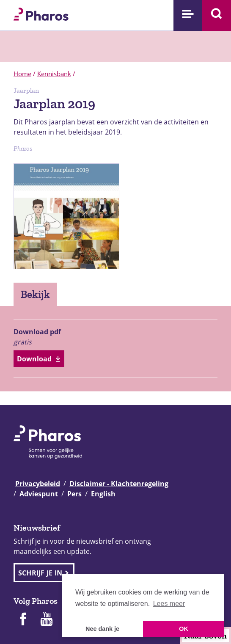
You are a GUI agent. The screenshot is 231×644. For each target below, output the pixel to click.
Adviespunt (39, 494)
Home (22, 74)
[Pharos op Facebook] (23, 620)
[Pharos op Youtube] (47, 620)
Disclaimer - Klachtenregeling (119, 484)
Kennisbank (54, 74)
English (103, 494)
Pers (74, 494)
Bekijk (35, 294)
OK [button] (184, 629)
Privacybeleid (38, 484)
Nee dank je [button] (102, 629)
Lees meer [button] (169, 604)
